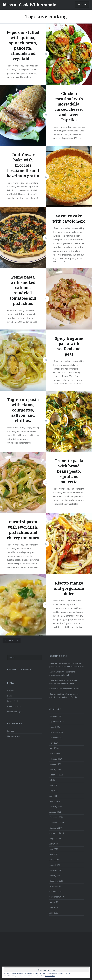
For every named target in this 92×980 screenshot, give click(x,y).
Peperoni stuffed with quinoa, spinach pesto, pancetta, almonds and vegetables (67, 665)
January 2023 (55, 769)
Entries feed (12, 701)
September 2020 (57, 833)
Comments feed (14, 706)
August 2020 (55, 838)
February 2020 (56, 870)
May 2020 (54, 854)
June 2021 (54, 785)
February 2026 (56, 716)
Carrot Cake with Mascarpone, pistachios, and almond (62, 673)
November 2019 (57, 886)
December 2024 (56, 732)
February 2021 (56, 806)
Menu (84, 5)
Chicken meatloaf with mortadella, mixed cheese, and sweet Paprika (64, 696)
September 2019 (57, 897)
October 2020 (55, 828)
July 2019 (54, 907)
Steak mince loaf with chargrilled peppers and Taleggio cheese (63, 682)
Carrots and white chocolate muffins (65, 689)
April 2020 (54, 860)
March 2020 (55, 865)
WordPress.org (14, 712)
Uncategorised (14, 736)
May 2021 (54, 791)
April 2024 (54, 748)
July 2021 (54, 780)
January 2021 (55, 812)
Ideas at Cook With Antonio (29, 5)
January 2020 (55, 876)
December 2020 (56, 817)
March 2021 (55, 801)
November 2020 (57, 822)
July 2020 (54, 844)
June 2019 (54, 913)
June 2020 (54, 849)
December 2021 (56, 775)
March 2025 (55, 727)
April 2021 (54, 796)
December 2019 (56, 881)
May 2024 (54, 743)
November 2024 (57, 738)
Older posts (12, 640)
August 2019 (55, 902)
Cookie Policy (50, 976)
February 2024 (56, 759)
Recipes (11, 731)
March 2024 (55, 753)
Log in (10, 696)
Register (11, 690)
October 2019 (55, 892)
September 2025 (57, 722)
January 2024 (55, 764)
